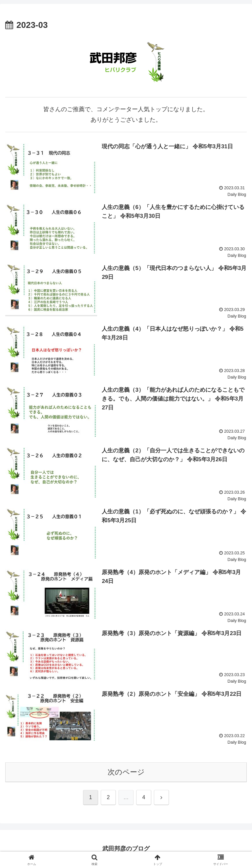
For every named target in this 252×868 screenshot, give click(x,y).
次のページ (126, 772)
